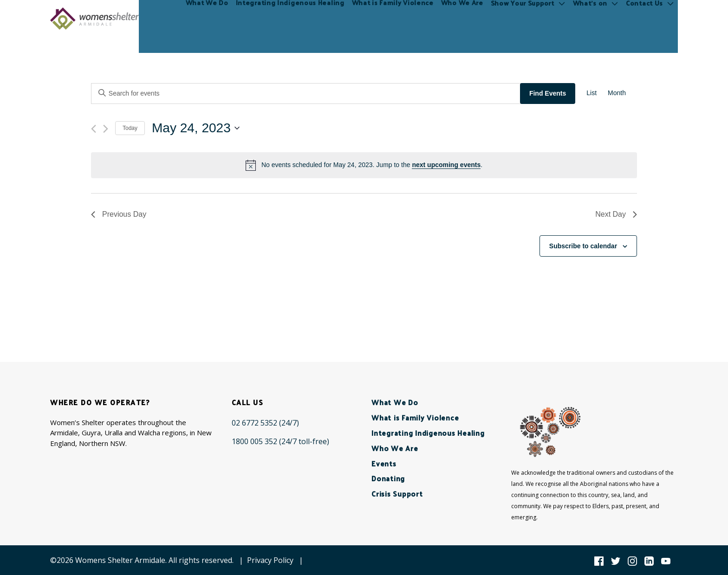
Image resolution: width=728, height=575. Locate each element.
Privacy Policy (270, 560)
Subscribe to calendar (583, 246)
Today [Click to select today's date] (130, 128)
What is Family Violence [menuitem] (393, 18)
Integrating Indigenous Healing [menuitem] (290, 18)
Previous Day (119, 214)
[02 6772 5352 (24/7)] (265, 423)
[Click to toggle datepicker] (196, 128)
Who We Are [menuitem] (462, 18)
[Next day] (106, 129)
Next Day (616, 214)
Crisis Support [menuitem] (397, 494)
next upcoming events (446, 165)
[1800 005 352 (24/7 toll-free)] (280, 441)
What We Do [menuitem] (207, 18)
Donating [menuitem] (388, 478)
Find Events (548, 93)
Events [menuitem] (384, 463)
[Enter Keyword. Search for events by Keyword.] (307, 94)
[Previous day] (94, 129)
